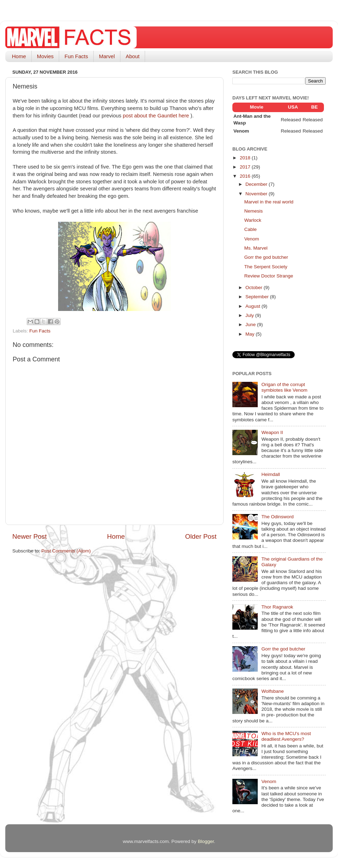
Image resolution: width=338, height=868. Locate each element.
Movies (45, 56)
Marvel (107, 56)
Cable (251, 229)
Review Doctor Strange (269, 276)
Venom (252, 239)
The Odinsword (277, 517)
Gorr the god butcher (266, 257)
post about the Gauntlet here (157, 116)
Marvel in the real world (269, 202)
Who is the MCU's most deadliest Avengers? (286, 736)
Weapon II (272, 432)
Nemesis (254, 211)
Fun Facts (76, 56)
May (251, 334)
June (251, 325)
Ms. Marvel (256, 248)
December (257, 184)
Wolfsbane (273, 691)
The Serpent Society (266, 267)
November (257, 194)
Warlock (253, 220)
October (255, 288)
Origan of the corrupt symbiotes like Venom (284, 387)
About (133, 56)
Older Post (201, 536)
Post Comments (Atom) (66, 551)
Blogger (206, 841)
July (250, 315)
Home (19, 56)
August (254, 306)
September (258, 297)
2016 (246, 176)
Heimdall (271, 474)
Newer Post (30, 536)
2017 (246, 167)
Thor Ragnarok (277, 607)
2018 (246, 158)
